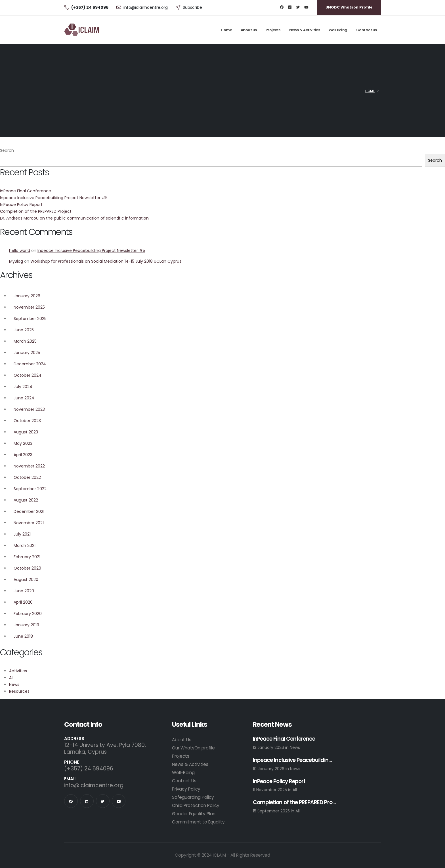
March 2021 (25, 545)
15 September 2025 (272, 811)
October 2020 (27, 568)
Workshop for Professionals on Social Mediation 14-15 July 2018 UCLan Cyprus (106, 261)
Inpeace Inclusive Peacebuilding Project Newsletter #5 (54, 198)
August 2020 (26, 580)
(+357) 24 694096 (89, 769)
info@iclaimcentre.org (146, 7)
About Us (249, 30)
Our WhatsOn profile (193, 748)
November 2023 (29, 409)
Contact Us (367, 30)
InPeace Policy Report (21, 205)
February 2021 (27, 557)
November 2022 (29, 466)
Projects (273, 30)
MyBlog (16, 261)
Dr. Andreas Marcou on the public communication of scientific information (74, 218)
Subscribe (192, 7)
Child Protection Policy (196, 805)
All (11, 678)
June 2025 (24, 330)
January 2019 (26, 625)
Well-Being (183, 773)
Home (226, 30)
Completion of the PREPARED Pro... (294, 803)
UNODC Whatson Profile (349, 7)
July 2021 (22, 534)
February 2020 (28, 614)
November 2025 (29, 307)
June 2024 (24, 398)
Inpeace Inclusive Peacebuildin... (292, 760)
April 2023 (23, 455)
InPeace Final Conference (26, 191)
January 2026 (27, 296)
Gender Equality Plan (194, 814)
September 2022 (30, 489)
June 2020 (24, 591)
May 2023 (23, 443)
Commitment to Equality (198, 822)
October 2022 (27, 477)
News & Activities (305, 30)
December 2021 (29, 511)
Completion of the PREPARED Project (36, 211)
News (14, 684)
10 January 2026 (269, 769)
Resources (19, 691)
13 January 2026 (269, 747)
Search (7, 150)
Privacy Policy (186, 789)
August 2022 (26, 500)
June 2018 (23, 636)
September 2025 (30, 319)
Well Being (338, 30)
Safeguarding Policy (193, 797)
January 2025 (27, 353)
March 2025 (25, 341)
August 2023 (26, 432)
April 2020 (23, 602)
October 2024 (28, 375)
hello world (20, 250)
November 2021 (29, 523)
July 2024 (23, 387)
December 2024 (30, 364)
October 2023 (27, 421)
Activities (18, 671)
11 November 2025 (270, 790)
